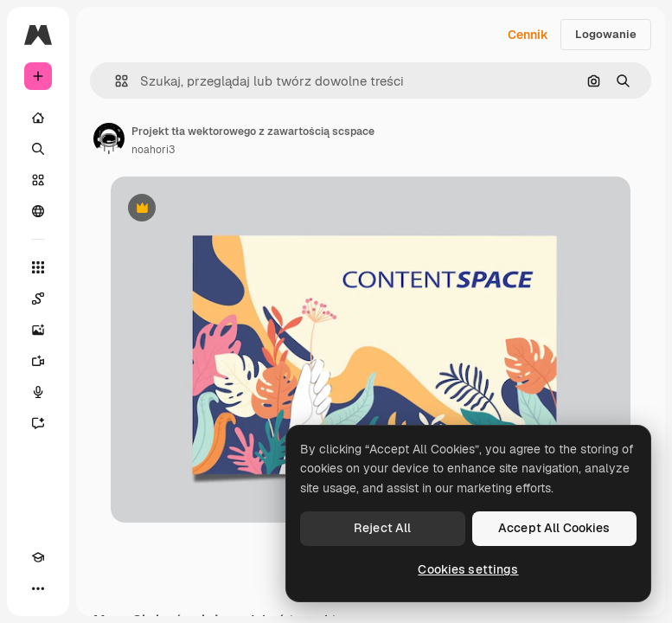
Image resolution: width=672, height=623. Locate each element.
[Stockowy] (38, 180)
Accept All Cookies (554, 528)
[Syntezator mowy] (38, 392)
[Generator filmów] (38, 361)
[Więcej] (38, 588)
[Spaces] (38, 299)
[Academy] (38, 557)
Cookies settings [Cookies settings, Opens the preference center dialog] (468, 569)
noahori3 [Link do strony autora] (153, 150)
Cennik (528, 35)
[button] (115, 81)
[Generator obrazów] (38, 330)
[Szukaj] (38, 149)
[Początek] (38, 118)
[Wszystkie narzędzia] (38, 267)
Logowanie (606, 34)
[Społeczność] (38, 211)
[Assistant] (38, 423)
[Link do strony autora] (109, 138)
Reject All (382, 528)
